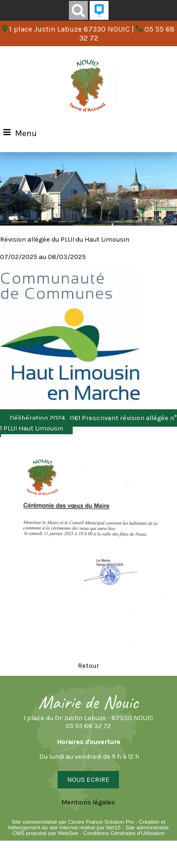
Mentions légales (88, 802)
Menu (26, 133)
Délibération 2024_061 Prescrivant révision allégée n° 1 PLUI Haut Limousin (88, 423)
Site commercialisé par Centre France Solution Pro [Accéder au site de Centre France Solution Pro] (73, 822)
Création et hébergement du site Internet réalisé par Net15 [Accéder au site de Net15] (87, 825)
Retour (88, 666)
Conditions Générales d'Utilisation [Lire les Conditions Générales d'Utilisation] (124, 833)
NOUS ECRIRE (88, 780)
